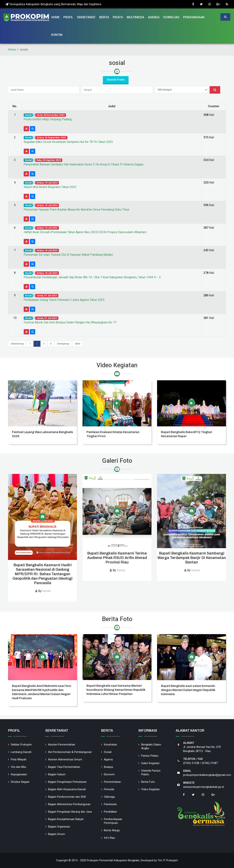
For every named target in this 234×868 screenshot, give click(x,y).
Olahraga (109, 797)
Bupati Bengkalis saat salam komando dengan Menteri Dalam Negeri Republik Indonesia (188, 690)
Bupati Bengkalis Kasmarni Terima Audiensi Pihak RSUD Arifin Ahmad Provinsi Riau (117, 558)
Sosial (108, 752)
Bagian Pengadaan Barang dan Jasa (70, 812)
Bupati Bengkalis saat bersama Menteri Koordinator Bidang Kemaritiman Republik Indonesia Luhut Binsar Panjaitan (116, 690)
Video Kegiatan (150, 789)
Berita (104, 17)
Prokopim (172, 860)
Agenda (154, 17)
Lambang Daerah (21, 752)
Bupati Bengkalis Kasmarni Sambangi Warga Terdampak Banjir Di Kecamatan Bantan (192, 558)
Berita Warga (112, 830)
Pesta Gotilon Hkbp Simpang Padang (48, 119)
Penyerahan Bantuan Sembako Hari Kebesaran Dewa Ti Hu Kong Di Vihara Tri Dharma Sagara (83, 164)
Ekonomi (109, 774)
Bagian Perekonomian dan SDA (67, 797)
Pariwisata (110, 804)
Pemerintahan (112, 782)
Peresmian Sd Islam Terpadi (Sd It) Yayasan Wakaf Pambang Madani (68, 255)
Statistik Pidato (116, 80)
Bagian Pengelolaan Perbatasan (67, 782)
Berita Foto (148, 782)
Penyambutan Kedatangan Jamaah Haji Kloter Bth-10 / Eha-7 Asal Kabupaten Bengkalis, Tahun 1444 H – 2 (92, 277)
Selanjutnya (63, 344)
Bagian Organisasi (59, 827)
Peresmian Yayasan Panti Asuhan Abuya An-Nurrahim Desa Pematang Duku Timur (76, 210)
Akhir (78, 344)
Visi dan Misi (18, 767)
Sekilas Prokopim (21, 745)
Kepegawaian (19, 774)
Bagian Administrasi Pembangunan (69, 804)
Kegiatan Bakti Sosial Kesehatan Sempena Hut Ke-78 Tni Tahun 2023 (68, 142)
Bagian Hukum (57, 774)
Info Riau (109, 838)
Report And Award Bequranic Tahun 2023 (50, 187)
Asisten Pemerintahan (62, 745)
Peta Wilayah (19, 759)
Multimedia (135, 17)
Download (171, 17)
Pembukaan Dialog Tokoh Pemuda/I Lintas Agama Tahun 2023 (64, 300)
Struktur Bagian (20, 782)
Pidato (118, 17)
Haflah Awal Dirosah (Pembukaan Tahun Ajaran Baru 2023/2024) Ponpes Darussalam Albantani (85, 232)
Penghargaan (194, 17)
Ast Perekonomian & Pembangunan (70, 752)
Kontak (57, 35)
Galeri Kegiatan (150, 763)
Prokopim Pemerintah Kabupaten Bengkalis (113, 860)
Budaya (108, 767)
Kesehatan (110, 745)
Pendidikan (110, 812)
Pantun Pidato (150, 756)
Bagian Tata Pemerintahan (64, 767)
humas (47, 591)
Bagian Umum (57, 834)
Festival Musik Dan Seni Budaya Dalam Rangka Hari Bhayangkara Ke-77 (70, 322)
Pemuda (109, 789)
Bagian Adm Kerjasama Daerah (67, 789)
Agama (108, 759)
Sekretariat (86, 17)
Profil (68, 17)
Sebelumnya (17, 344)
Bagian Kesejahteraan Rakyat (66, 819)
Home (55, 17)
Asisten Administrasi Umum (65, 759)
